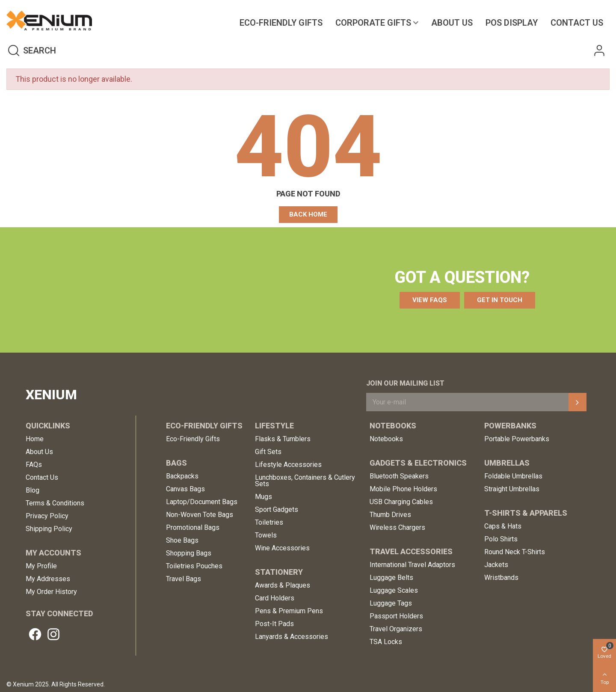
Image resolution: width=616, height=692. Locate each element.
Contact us (577, 23)
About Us (452, 23)
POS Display (512, 23)
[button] (308, 215)
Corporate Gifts (373, 23)
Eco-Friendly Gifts (281, 23)
